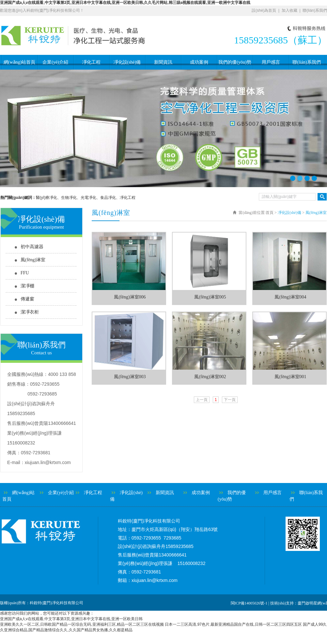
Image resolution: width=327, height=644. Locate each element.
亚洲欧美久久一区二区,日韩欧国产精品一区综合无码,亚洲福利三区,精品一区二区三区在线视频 (82, 624)
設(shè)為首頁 (264, 10)
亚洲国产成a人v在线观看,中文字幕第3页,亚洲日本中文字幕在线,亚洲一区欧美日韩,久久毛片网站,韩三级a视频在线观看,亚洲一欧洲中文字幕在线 (125, 3)
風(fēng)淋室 (33, 260)
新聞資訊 (163, 62)
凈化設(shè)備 (127, 62)
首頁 (270, 213)
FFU (25, 273)
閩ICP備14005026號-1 (249, 603)
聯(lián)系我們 (315, 10)
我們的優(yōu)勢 (235, 62)
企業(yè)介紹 (55, 62)
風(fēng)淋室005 (210, 297)
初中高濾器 (32, 247)
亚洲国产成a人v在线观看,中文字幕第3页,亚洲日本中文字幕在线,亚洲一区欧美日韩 (71, 619)
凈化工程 (91, 62)
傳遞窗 (27, 299)
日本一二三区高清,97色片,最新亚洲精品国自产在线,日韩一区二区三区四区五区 (233, 624)
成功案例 (199, 62)
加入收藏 (289, 10)
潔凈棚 (27, 286)
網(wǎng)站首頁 (19, 62)
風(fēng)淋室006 (130, 297)
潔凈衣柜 (30, 312)
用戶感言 (271, 62)
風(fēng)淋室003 (130, 377)
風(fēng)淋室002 (210, 377)
